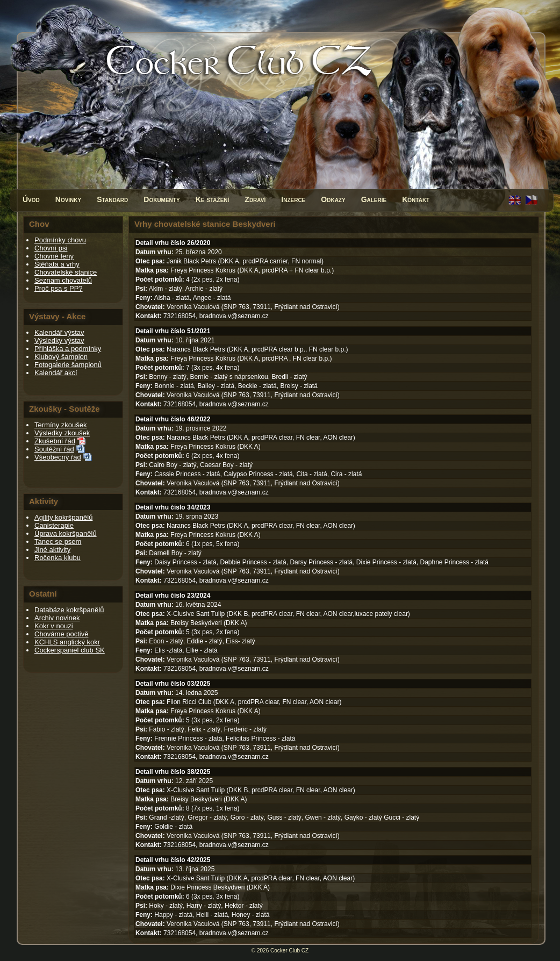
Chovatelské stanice (66, 272)
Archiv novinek (57, 618)
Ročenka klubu (58, 558)
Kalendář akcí (56, 373)
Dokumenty (161, 199)
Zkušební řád (55, 441)
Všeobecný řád (58, 457)
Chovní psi (51, 248)
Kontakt (416, 199)
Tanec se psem (58, 542)
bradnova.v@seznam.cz (234, 316)
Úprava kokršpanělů (66, 533)
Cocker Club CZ (289, 951)
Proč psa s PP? (59, 288)
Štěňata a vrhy (57, 264)
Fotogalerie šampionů (68, 365)
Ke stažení (213, 199)
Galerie (374, 199)
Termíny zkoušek (61, 425)
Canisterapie (54, 525)
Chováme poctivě (61, 634)
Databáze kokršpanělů (69, 610)
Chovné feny (54, 256)
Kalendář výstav (59, 332)
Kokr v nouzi (54, 626)
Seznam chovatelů (63, 280)
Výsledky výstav (59, 340)
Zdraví (255, 199)
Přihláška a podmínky (68, 349)
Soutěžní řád (54, 449)
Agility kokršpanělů (63, 517)
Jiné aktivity (52, 550)
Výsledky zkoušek (62, 433)
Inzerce (293, 199)
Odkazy (333, 199)
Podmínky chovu (60, 240)
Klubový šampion (61, 357)
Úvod (31, 199)
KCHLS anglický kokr (67, 642)
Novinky (68, 199)
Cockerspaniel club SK (70, 650)
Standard (112, 199)
